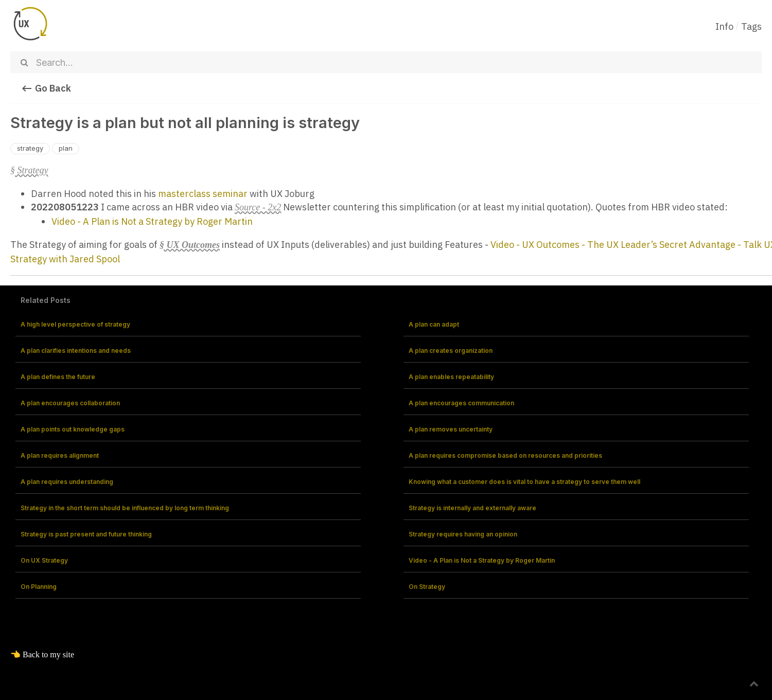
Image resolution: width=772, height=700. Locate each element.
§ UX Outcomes (190, 245)
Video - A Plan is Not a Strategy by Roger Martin (152, 221)
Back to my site (48, 654)
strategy (30, 148)
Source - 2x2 (258, 207)
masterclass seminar (203, 194)
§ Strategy (29, 170)
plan (66, 148)
